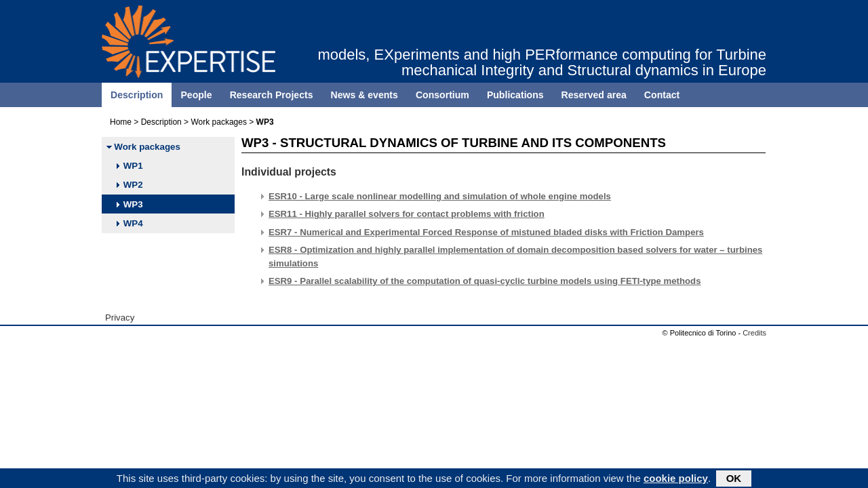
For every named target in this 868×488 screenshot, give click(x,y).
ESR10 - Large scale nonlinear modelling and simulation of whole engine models (440, 196)
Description (137, 95)
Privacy (120, 318)
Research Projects (272, 95)
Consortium (442, 95)
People (196, 95)
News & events (364, 95)
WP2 (129, 185)
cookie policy (676, 480)
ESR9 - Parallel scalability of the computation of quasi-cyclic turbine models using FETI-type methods (485, 281)
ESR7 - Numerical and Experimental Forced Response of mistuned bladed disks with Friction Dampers (486, 232)
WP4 (129, 223)
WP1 (129, 166)
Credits (754, 333)
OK (734, 480)
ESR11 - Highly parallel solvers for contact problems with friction (407, 214)
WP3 (129, 204)
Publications (515, 95)
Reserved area (594, 95)
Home (121, 122)
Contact (662, 95)
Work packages (218, 122)
